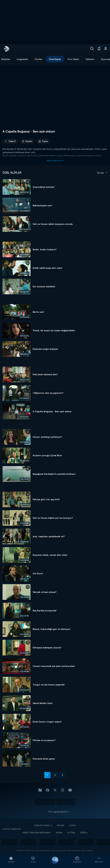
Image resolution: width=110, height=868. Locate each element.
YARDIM (59, 833)
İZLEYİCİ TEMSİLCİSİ (12, 829)
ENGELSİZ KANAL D (43, 825)
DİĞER (83, 833)
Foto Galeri (73, 59)
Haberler (90, 59)
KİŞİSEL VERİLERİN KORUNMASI (36, 833)
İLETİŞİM (71, 833)
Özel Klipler (55, 59)
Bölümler (6, 59)
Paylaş (43, 141)
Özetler (38, 59)
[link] (6, 49)
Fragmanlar (22, 59)
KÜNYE (73, 825)
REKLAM (61, 825)
